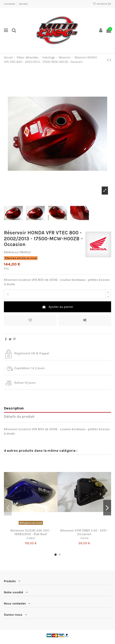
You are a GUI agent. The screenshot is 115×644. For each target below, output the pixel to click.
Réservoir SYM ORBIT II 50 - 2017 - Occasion (84, 532)
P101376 (84, 538)
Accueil (23, 4)
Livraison (10, 4)
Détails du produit (19, 416)
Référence (11, 252)
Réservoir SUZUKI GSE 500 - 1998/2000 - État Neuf (31, 532)
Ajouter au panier (57, 307)
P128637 (31, 538)
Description (14, 408)
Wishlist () (102, 4)
